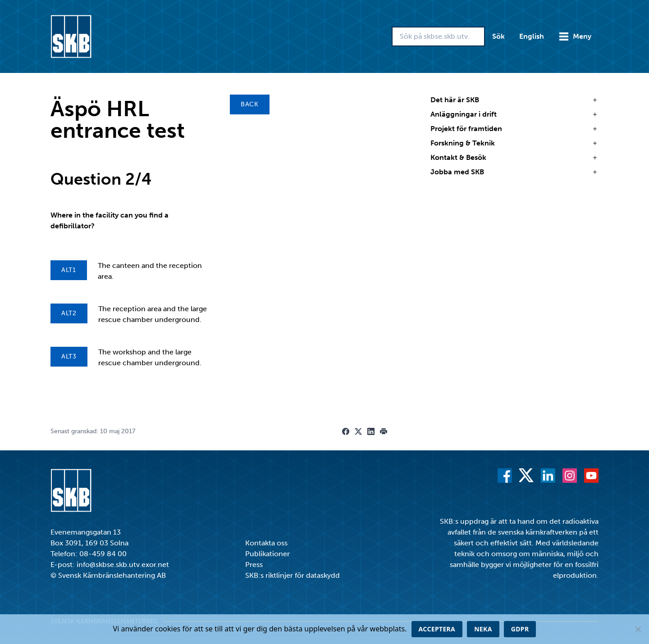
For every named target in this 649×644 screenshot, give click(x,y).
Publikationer (267, 554)
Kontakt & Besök (458, 157)
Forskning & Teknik (463, 143)
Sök (498, 36)
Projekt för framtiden (466, 129)
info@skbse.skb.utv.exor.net (123, 565)
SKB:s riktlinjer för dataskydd (293, 575)
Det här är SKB (455, 100)
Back (250, 104)
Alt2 (69, 313)
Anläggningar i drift (464, 114)
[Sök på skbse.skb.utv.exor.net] (438, 36)
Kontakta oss (266, 543)
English (532, 36)
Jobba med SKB (457, 172)
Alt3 (69, 356)
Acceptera (437, 629)
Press (254, 565)
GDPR (520, 629)
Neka (483, 629)
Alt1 (69, 270)
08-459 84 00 (103, 554)
